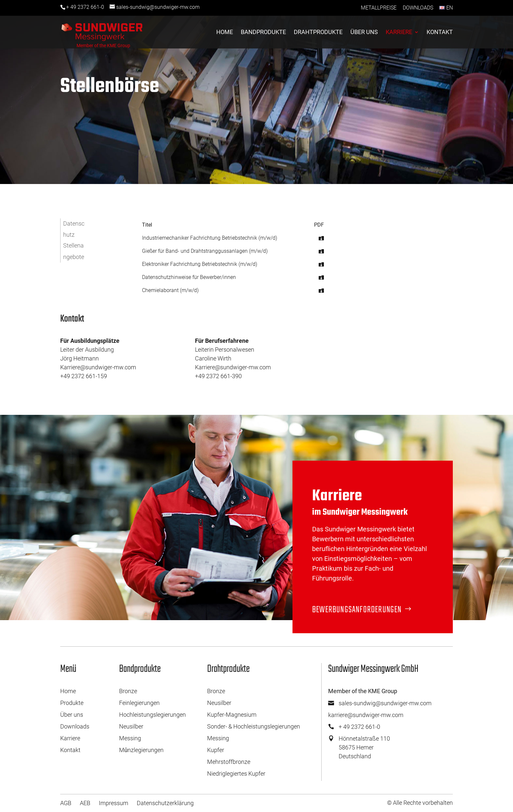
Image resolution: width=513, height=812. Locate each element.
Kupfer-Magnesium (232, 715)
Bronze (128, 691)
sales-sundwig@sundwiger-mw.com (385, 703)
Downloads (418, 8)
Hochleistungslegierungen (152, 715)
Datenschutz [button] (74, 229)
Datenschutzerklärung (165, 803)
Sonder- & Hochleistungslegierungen (254, 726)
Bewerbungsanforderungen (357, 610)
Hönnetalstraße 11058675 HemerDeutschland (364, 747)
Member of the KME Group (103, 46)
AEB (85, 803)
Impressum (114, 803)
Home (225, 33)
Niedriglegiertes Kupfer (236, 774)
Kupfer (216, 750)
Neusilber (131, 726)
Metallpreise (379, 8)
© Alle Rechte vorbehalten (420, 803)
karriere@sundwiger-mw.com (366, 715)
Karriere (399, 33)
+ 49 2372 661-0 (85, 7)
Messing (130, 738)
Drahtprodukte (318, 33)
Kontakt (440, 33)
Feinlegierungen (139, 703)
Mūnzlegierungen (141, 750)
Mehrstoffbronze (229, 762)
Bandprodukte (263, 33)
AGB (66, 803)
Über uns (364, 33)
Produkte (72, 703)
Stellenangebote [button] (74, 251)
